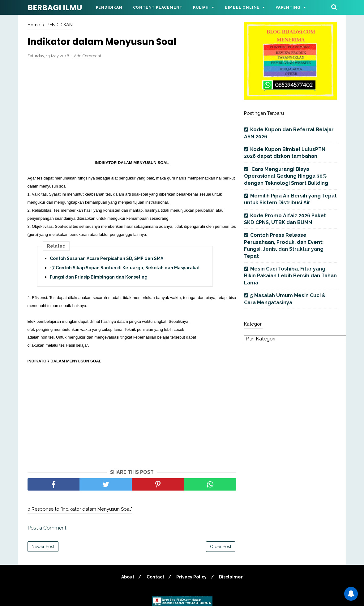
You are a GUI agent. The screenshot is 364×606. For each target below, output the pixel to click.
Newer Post (43, 547)
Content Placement (158, 7)
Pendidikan (109, 7)
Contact (155, 577)
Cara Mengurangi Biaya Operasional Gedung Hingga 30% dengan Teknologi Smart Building (286, 176)
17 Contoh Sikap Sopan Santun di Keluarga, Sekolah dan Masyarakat (125, 268)
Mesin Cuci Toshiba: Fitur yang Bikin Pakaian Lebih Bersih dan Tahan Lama (290, 276)
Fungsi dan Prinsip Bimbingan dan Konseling (99, 277)
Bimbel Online (242, 7)
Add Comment (88, 56)
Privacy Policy (192, 577)
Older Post (221, 547)
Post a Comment (47, 528)
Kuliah (201, 7)
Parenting (288, 7)
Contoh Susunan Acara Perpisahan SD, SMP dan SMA (107, 259)
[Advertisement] (132, 110)
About (126, 577)
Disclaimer (232, 577)
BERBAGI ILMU (55, 8)
